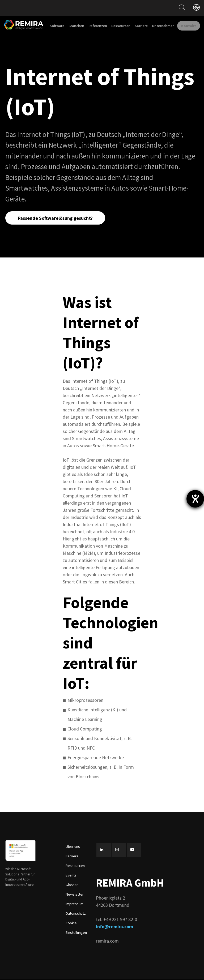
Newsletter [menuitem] (75, 895)
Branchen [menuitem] (76, 26)
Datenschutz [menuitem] (76, 914)
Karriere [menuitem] (141, 26)
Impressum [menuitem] (75, 904)
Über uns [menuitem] (73, 847)
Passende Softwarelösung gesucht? (56, 218)
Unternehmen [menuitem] (163, 26)
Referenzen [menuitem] (98, 26)
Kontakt (189, 26)
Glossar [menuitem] (72, 885)
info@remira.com (114, 927)
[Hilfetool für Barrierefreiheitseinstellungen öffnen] (195, 499)
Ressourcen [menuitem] (121, 26)
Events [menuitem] (71, 876)
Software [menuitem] (57, 26)
